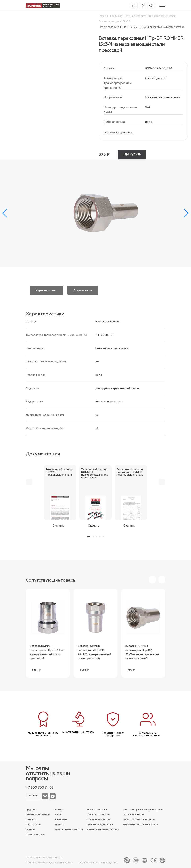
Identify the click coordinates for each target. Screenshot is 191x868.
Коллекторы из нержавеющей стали (103, 829)
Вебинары (30, 829)
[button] (5, 213)
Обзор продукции (33, 824)
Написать (33, 796)
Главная (103, 16)
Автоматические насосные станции (139, 819)
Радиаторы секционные (97, 810)
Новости (58, 814)
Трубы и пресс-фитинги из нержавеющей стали (150, 16)
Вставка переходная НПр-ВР (114, 21)
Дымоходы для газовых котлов (100, 824)
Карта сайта (59, 824)
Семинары (59, 810)
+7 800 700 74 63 (40, 787)
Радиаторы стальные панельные (68, 829)
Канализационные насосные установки (140, 824)
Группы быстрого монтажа (98, 814)
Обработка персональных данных (98, 863)
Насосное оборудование (133, 814)
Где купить (132, 154)
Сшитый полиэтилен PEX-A (99, 819)
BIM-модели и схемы (35, 834)
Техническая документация (38, 814)
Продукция (116, 16)
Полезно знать (60, 819)
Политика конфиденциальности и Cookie (49, 863)
